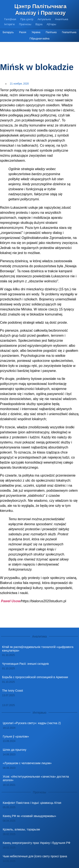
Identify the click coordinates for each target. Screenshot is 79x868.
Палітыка (51, 32)
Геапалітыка (69, 32)
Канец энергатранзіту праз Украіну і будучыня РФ (37, 843)
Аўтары (51, 24)
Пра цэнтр (27, 19)
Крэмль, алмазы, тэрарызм (21, 829)
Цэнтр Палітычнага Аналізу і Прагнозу (40, 10)
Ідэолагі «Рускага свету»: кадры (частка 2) (32, 723)
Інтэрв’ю (9, 24)
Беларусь (8, 32)
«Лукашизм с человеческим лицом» (27, 763)
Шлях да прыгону (15, 750)
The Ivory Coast (13, 691)
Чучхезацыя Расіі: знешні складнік (25, 664)
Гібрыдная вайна (39, 39)
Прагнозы (25, 24)
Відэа (39, 24)
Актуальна (44, 19)
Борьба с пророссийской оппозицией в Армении (35, 677)
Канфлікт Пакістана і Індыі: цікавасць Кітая (32, 803)
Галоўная (10, 19)
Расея (23, 32)
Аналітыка (62, 19)
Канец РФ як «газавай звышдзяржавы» (29, 816)
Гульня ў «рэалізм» (16, 736)
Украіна (36, 32)
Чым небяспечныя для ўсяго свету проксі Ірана (35, 856)
